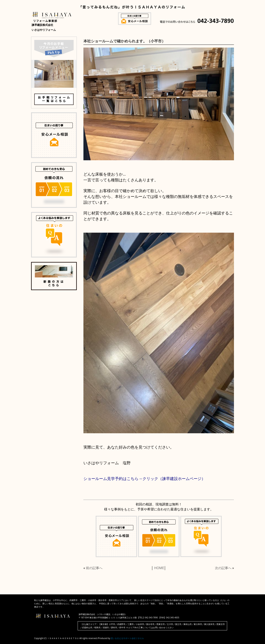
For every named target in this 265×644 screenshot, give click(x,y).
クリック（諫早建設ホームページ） (174, 478)
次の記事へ (223, 568)
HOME (159, 568)
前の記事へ (94, 568)
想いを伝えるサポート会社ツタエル (127, 638)
